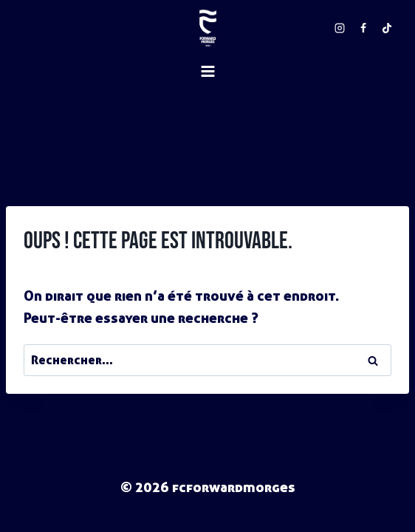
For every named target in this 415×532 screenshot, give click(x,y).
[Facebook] (363, 28)
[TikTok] (387, 28)
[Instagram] (340, 28)
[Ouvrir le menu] (208, 119)
